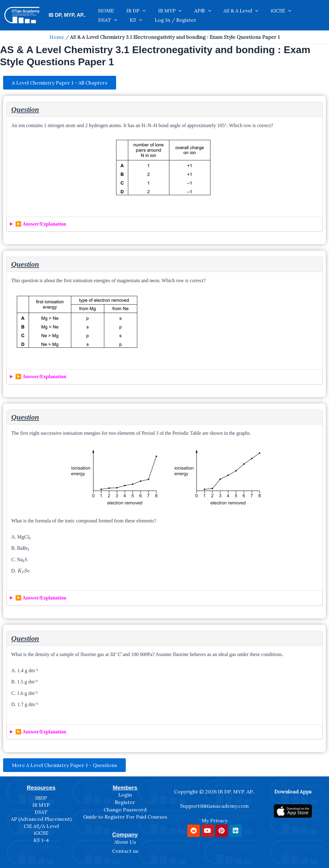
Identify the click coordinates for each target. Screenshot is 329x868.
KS (295, 9)
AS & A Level (213, 9)
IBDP (41, 798)
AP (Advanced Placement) (41, 819)
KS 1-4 (41, 840)
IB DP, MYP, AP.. (67, 15)
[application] (133, 9)
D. (20, 571)
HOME (103, 9)
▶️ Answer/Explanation (41, 225)
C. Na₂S (19, 560)
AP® (181, 9)
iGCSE (247, 9)
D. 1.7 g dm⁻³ (25, 705)
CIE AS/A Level (41, 826)
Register (125, 802)
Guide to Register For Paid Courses (125, 817)
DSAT (273, 9)
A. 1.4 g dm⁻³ (25, 671)
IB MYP (154, 9)
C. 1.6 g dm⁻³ (24, 694)
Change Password (125, 810)
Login (125, 795)
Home (57, 37)
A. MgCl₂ (21, 537)
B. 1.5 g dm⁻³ (24, 683)
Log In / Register (116, 21)
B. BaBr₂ (20, 549)
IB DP (127, 9)
